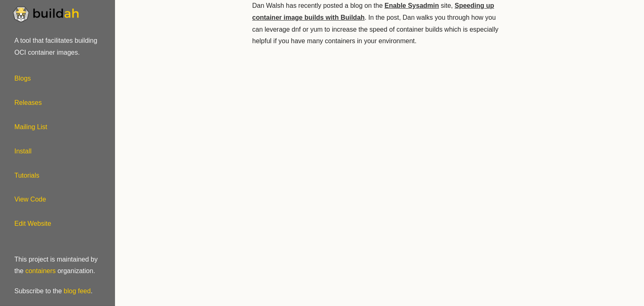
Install (23, 151)
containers (41, 271)
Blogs (23, 78)
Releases (28, 103)
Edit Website (33, 224)
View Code (30, 199)
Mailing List (31, 127)
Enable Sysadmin (412, 6)
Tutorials (27, 175)
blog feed (77, 291)
